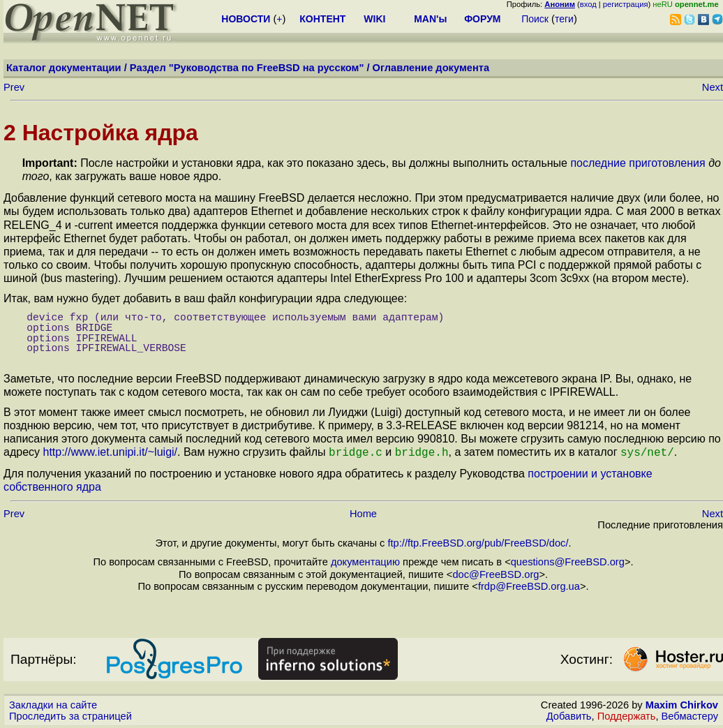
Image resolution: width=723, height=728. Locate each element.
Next (713, 87)
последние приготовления (638, 163)
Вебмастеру (690, 715)
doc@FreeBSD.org (495, 573)
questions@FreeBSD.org (568, 560)
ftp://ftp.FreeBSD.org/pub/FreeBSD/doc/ (478, 542)
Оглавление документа (431, 68)
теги (564, 19)
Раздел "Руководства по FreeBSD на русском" (247, 68)
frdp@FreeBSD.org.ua (529, 585)
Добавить (569, 715)
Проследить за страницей (70, 715)
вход (588, 4)
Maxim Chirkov (682, 704)
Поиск (535, 19)
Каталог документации (64, 68)
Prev (14, 87)
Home (363, 512)
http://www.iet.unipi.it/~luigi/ (110, 452)
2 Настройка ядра (101, 133)
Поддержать (627, 715)
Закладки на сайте (53, 704)
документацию (365, 560)
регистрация (626, 4)
